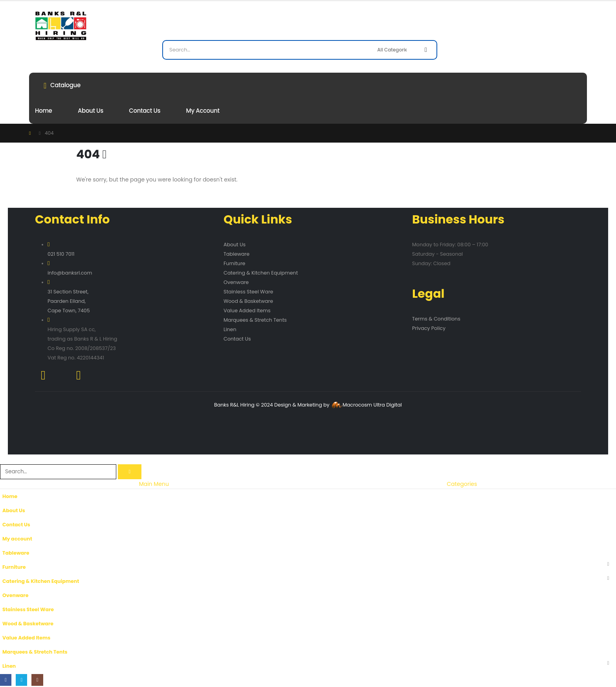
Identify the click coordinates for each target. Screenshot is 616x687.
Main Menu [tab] (154, 484)
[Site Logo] (61, 26)
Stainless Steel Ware (248, 292)
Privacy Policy (429, 328)
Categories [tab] (462, 484)
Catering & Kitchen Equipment (261, 273)
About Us (91, 111)
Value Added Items (247, 311)
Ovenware (236, 282)
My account (203, 111)
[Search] (426, 50)
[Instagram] (38, 680)
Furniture (234, 263)
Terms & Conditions (436, 319)
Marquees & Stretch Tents (255, 320)
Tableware (236, 254)
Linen (230, 329)
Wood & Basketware (248, 301)
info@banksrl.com (70, 273)
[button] (5, 459)
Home (44, 111)
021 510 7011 (61, 254)
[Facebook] (6, 680)
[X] (21, 680)
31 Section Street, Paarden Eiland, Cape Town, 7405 (69, 301)
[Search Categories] (395, 50)
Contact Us (145, 111)
